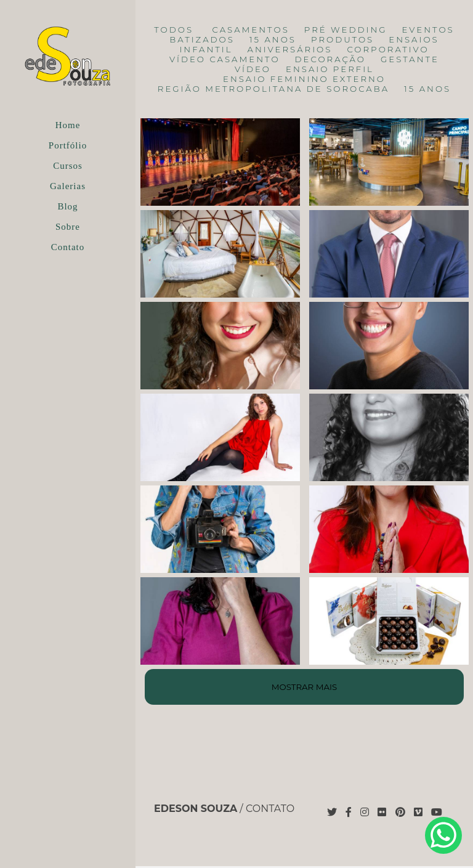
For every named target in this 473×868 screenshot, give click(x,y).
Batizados (202, 40)
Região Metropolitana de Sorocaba (273, 89)
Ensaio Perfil (330, 69)
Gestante (410, 59)
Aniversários (290, 50)
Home (68, 125)
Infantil (206, 50)
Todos (174, 30)
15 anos (273, 40)
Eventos (428, 30)
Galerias (68, 186)
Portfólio (68, 145)
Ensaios (414, 40)
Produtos (342, 40)
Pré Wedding (346, 30)
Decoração (330, 59)
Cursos (68, 166)
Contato (68, 247)
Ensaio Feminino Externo (304, 79)
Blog (67, 206)
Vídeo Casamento (224, 59)
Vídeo (253, 69)
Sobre (68, 227)
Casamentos (251, 30)
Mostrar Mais (304, 687)
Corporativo (388, 50)
